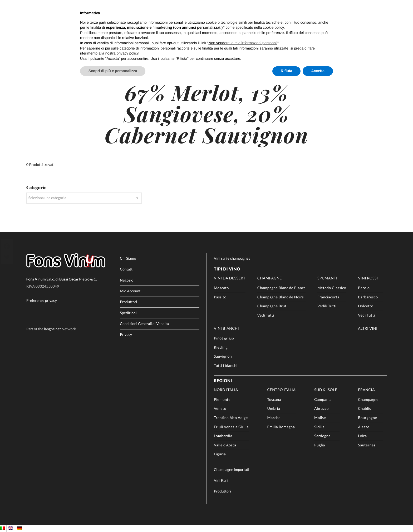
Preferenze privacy (42, 300)
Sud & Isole (326, 390)
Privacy (126, 334)
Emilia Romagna (281, 427)
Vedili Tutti (327, 306)
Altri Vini (368, 328)
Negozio (127, 280)
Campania (323, 399)
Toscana (274, 399)
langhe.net (52, 329)
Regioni (223, 381)
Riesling (221, 347)
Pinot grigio (224, 338)
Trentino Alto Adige (231, 418)
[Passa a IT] (2, 528)
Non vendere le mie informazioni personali (243, 43)
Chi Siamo (128, 258)
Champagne (270, 278)
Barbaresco (368, 297)
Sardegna (322, 436)
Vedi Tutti (266, 315)
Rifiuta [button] (287, 71)
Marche (274, 418)
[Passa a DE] (19, 528)
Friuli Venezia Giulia (231, 427)
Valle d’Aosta (225, 445)
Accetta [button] (318, 71)
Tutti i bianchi (226, 365)
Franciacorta (328, 297)
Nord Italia (226, 390)
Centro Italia (282, 390)
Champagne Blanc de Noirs (281, 297)
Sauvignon (223, 356)
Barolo (364, 288)
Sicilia (319, 427)
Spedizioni (128, 313)
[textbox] (84, 198)
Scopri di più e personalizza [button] (113, 71)
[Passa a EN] (11, 528)
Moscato (221, 288)
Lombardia (223, 436)
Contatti (127, 269)
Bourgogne (367, 418)
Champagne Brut (272, 306)
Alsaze (364, 427)
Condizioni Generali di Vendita (144, 324)
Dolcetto (366, 306)
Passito (220, 297)
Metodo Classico (332, 288)
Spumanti (327, 278)
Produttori (128, 302)
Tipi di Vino (227, 269)
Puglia (320, 445)
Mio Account (130, 291)
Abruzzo (321, 408)
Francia (366, 390)
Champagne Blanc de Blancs (281, 288)
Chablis (364, 408)
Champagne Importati (232, 469)
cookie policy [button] (273, 27)
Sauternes (367, 445)
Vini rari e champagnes (232, 258)
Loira (362, 436)
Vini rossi (368, 278)
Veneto (220, 408)
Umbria (274, 408)
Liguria (220, 454)
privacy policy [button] (128, 53)
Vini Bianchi (226, 328)
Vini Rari (221, 480)
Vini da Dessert (230, 278)
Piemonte (222, 399)
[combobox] (84, 198)
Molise (320, 418)
